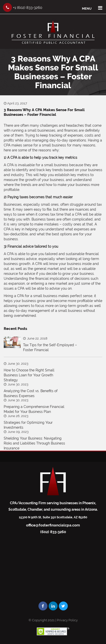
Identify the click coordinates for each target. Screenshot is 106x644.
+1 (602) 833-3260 (23, 7)
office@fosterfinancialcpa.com (53, 525)
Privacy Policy (67, 620)
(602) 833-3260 (53, 532)
